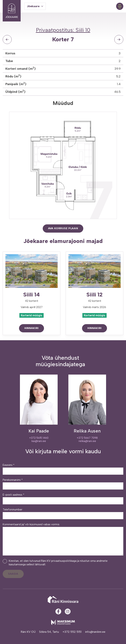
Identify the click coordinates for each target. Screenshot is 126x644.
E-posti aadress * (13, 495)
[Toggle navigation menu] (120, 6)
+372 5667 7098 (87, 438)
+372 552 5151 (72, 632)
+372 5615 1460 (39, 438)
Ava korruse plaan (63, 228)
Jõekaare (33, 6)
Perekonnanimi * (13, 480)
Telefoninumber (12, 510)
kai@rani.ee (39, 441)
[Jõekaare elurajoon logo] (12, 6)
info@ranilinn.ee (95, 632)
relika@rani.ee (87, 441)
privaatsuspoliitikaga (64, 561)
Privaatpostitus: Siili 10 (63, 30)
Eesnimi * (9, 465)
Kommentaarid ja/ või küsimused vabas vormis (31, 524)
